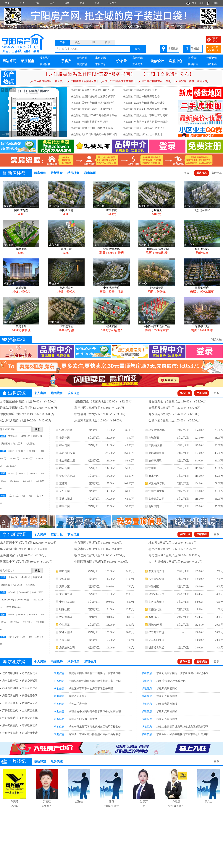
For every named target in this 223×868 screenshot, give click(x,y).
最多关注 (57, 761)
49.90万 (130, 438)
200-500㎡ (28, 481)
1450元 (130, 571)
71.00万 (219, 483)
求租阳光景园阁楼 (167, 689)
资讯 (82, 3)
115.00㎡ (199, 468)
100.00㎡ (110, 571)
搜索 (138, 49)
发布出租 (185, 534)
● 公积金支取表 (9, 733)
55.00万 (130, 468)
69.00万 (130, 491)
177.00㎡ (110, 499)
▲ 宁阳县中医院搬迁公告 (82, 81)
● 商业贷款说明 (9, 688)
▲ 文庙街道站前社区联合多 (47, 81)
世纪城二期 (66, 594)
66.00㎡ (199, 594)
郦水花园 (64, 445)
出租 (37, 3)
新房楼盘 (28, 61)
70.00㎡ (199, 648)
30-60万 (22, 451)
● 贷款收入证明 (29, 703)
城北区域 (18, 444)
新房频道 (40, 173)
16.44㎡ (199, 609)
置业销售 (138, 64)
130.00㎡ (110, 438)
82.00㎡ (199, 602)
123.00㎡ (110, 506)
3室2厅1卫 (94, 430)
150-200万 (28, 458)
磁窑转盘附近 (156, 648)
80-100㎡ (33, 473)
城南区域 (38, 436)
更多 (187, 173)
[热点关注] (76, 90)
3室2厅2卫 (94, 438)
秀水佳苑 (154, 617)
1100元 (130, 579)
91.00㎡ (199, 461)
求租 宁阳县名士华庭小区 (171, 681)
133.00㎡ (199, 491)
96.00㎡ (199, 617)
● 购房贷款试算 (29, 681)
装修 (97, 3)
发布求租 (202, 534)
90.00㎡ (110, 617)
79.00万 (219, 430)
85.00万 (219, 491)
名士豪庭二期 (67, 461)
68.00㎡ (110, 587)
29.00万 (219, 461)
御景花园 (64, 438)
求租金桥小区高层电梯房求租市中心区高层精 (182, 734)
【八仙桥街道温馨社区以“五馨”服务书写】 (89, 74)
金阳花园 (64, 491)
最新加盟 (40, 761)
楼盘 (67, 3)
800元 (131, 602)
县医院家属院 (156, 602)
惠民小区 (64, 587)
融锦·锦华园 (155, 625)
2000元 (219, 625)
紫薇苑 (63, 483)
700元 (131, 640)
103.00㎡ (199, 453)
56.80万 (130, 461)
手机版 (215, 3)
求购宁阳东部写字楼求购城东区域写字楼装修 (95, 727)
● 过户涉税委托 (9, 718)
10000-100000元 (13, 607)
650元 (220, 602)
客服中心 (176, 61)
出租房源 (101, 58)
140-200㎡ (14, 481)
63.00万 (219, 438)
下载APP (111, 3)
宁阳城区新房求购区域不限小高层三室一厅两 (95, 681)
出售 (22, 3)
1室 (10, 496)
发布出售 (185, 393)
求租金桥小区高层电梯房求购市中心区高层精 (95, 711)
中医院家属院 (67, 602)
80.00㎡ (110, 602)
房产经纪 (138, 58)
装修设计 (157, 61)
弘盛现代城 (66, 430)
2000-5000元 (23, 600)
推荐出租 (57, 534)
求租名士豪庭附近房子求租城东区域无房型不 (182, 727)
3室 (24, 496)
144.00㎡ (110, 445)
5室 (37, 496)
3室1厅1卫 (94, 617)
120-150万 (14, 458)
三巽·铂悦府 (155, 445)
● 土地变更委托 (29, 710)
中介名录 (120, 61)
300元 (220, 648)
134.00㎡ (199, 430)
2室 (17, 496)
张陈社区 (154, 587)
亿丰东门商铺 (156, 640)
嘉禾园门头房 (67, 453)
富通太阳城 (66, 499)
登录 (194, 3)
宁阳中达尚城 (67, 476)
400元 (220, 594)
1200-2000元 (8, 600)
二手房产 (65, 61)
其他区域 (30, 444)
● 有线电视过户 (29, 725)
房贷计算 (216, 173)
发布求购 (202, 393)
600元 (220, 587)
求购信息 (82, 64)
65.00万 (219, 499)
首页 (7, 3)
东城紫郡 (154, 438)
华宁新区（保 (156, 594)
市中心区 (13, 436)
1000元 (130, 632)
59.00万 (130, 476)
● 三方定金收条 (9, 703)
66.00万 (130, 499)
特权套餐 (212, 64)
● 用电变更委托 (29, 718)
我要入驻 (216, 339)
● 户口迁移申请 (29, 733)
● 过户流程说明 (29, 673)
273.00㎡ (110, 453)
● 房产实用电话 (9, 681)
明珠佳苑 (154, 506)
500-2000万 (11, 466)
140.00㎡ (110, 491)
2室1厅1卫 (183, 594)
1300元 (130, 625)
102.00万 (129, 483)
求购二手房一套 (78, 704)
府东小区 (154, 476)
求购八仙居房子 (78, 696)
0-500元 (12, 592)
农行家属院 (155, 461)
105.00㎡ (110, 640)
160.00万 (129, 453)
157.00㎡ (110, 483)
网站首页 (9, 61)
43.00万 (219, 453)
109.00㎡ (110, 648)
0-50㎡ (12, 473)
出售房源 (82, 58)
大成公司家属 (156, 453)
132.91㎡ (199, 625)
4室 (30, 496)
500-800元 (24, 592)
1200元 (130, 594)
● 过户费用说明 (9, 673)
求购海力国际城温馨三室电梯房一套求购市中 (95, 673)
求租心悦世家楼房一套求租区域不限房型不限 (182, 673)
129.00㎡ (110, 461)
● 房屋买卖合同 (9, 696)
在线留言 (193, 64)
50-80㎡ (22, 473)
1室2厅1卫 (183, 648)
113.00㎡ (110, 594)
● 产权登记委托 (9, 710)
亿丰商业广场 (156, 632)
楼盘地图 (45, 58)
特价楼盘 (73, 173)
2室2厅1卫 (94, 571)
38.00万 (130, 506)
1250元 (130, 609)
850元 (220, 617)
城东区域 (25, 436)
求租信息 (101, 64)
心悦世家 (64, 625)
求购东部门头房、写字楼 (83, 719)
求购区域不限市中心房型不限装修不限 (91, 689)
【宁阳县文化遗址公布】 (168, 74)
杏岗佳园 (64, 506)
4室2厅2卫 (94, 483)
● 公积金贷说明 (29, 688)
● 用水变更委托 (9, 725)
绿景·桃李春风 (157, 430)
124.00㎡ (110, 476)
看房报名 (45, 64)
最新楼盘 (57, 173)
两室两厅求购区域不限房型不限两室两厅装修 (95, 734)
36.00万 (130, 430)
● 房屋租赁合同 (29, 696)
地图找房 (173, 49)
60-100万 (33, 451)
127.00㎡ (199, 438)
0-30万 (12, 451)
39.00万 (219, 468)
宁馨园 (152, 468)
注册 (201, 3)
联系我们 (193, 58)
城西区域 (5, 444)
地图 (52, 3)
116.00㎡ (110, 430)
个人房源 (40, 393)
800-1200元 (38, 592)
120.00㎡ (199, 587)
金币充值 (212, 58)
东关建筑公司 (67, 648)
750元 (131, 587)
